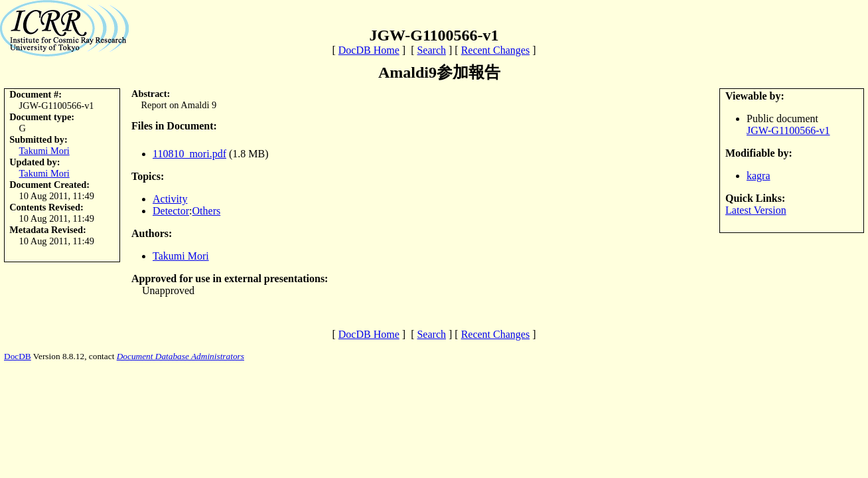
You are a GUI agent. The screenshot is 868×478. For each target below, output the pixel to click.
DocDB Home (369, 50)
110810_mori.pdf (189, 154)
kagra (759, 176)
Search (431, 50)
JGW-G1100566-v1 (788, 130)
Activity (170, 199)
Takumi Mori (44, 151)
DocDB (18, 356)
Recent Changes (496, 50)
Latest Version (756, 210)
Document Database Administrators (181, 356)
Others (207, 211)
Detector (171, 211)
